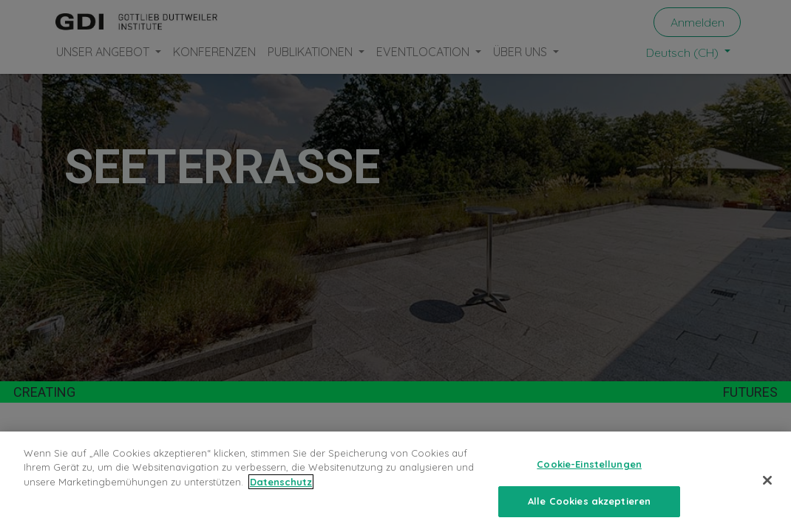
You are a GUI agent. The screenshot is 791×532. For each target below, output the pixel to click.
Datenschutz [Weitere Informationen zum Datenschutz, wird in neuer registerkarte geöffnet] (281, 482)
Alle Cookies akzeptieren (589, 501)
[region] (395, 482)
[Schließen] (767, 480)
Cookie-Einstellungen (589, 464)
